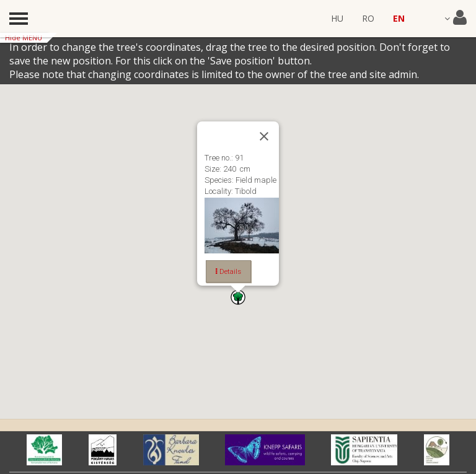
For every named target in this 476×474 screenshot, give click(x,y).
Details (228, 271)
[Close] (264, 136)
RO (368, 18)
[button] (238, 297)
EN (399, 18)
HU (337, 18)
